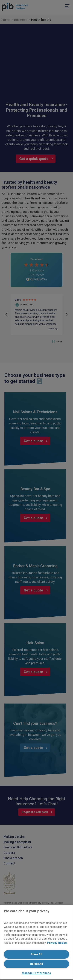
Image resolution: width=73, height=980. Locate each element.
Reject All (36, 964)
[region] (36, 942)
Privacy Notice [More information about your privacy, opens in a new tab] (57, 943)
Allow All (36, 954)
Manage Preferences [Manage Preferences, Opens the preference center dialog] (36, 973)
